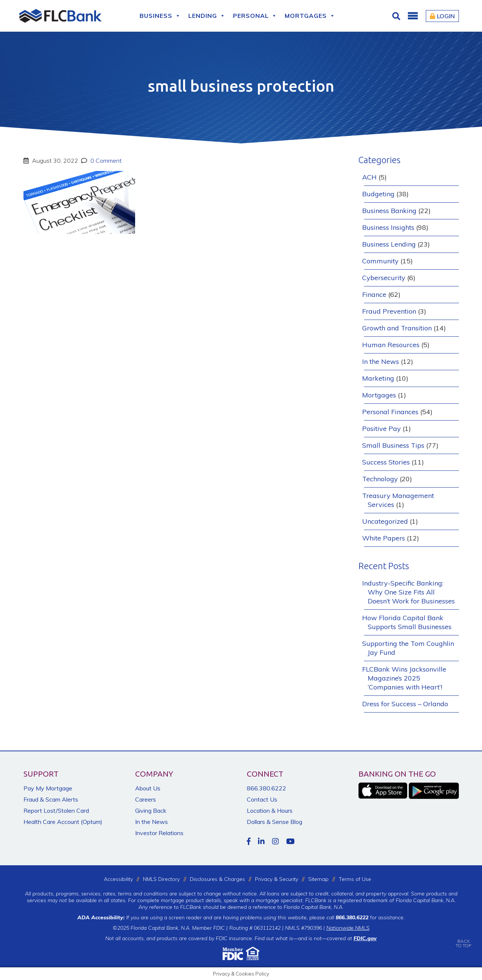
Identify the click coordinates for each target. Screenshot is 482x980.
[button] (412, 16)
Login (442, 16)
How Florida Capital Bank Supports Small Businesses (407, 622)
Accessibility (118, 879)
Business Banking (389, 211)
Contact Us (262, 799)
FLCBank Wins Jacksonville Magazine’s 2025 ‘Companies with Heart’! (404, 678)
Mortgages (310, 16)
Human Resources (391, 345)
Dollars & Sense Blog (274, 822)
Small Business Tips (393, 445)
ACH (369, 177)
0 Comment (105, 161)
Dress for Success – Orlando (405, 704)
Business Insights (388, 227)
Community (380, 261)
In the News (381, 361)
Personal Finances (390, 412)
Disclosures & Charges (217, 879)
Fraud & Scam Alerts (51, 799)
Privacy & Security (277, 879)
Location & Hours (270, 811)
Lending (207, 16)
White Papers (384, 538)
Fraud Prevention (389, 311)
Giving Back (151, 811)
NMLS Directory (161, 879)
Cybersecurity (384, 278)
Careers (146, 799)
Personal (255, 16)
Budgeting (378, 194)
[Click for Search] (397, 16)
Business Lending (389, 244)
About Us (148, 788)
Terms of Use (355, 879)
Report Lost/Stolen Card (56, 811)
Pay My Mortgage (48, 788)
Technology (380, 479)
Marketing (378, 378)
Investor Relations (159, 833)
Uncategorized (385, 521)
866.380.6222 (266, 788)
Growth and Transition (397, 328)
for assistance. (370, 917)
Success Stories (386, 462)
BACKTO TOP (463, 938)
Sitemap (318, 879)
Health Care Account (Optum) (63, 822)
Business (160, 16)
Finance (374, 294)
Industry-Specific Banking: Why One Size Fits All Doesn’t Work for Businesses (408, 592)
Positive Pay (382, 429)
